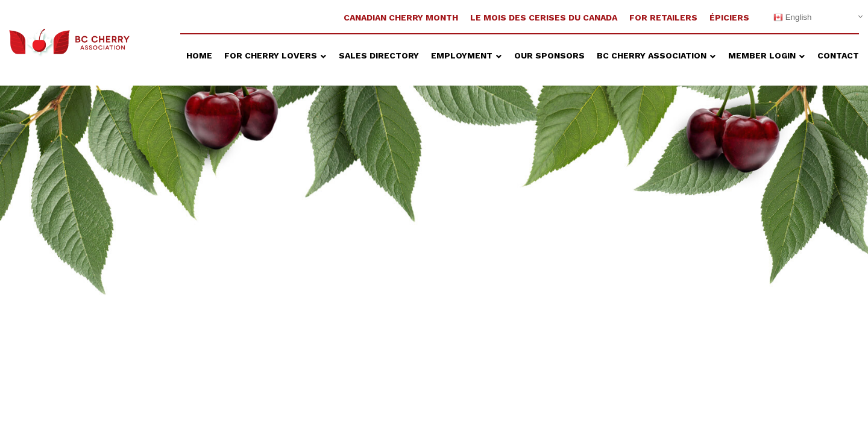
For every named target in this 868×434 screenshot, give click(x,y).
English (792, 17)
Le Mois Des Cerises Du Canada (544, 17)
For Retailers (663, 17)
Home (199, 55)
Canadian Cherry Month (401, 17)
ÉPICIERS (731, 17)
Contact (838, 55)
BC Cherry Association (653, 55)
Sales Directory (379, 55)
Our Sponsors (549, 55)
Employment (463, 55)
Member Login (763, 55)
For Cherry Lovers (272, 55)
